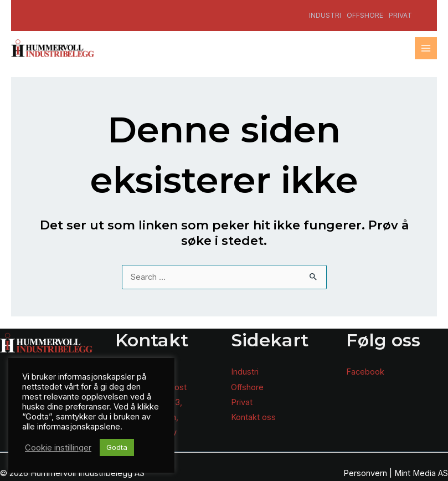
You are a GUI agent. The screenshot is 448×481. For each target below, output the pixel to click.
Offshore (365, 15)
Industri (325, 15)
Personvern (365, 473)
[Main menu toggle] (426, 48)
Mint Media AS (421, 473)
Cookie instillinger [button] (58, 448)
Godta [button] (117, 447)
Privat (400, 15)
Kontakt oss (253, 417)
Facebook (365, 372)
